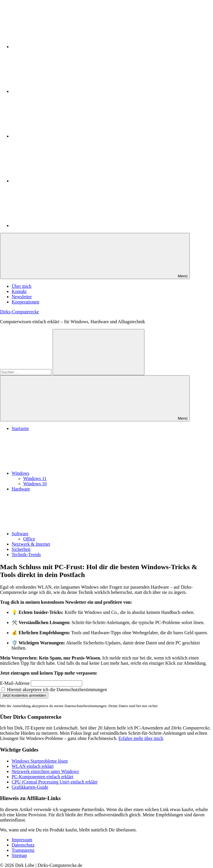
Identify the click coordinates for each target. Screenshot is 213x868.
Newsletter (22, 297)
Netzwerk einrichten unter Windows (45, 771)
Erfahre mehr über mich (141, 738)
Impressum (22, 840)
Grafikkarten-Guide (30, 787)
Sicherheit (21, 549)
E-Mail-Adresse (15, 683)
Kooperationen (25, 302)
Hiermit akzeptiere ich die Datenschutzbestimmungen (54, 690)
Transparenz (23, 850)
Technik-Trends (26, 555)
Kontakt (19, 291)
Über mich (22, 286)
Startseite (20, 428)
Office (29, 539)
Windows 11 (35, 478)
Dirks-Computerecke (19, 312)
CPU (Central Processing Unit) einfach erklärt (54, 782)
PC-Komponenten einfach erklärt (42, 777)
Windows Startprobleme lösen (40, 761)
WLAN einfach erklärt (33, 766)
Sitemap (19, 855)
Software (64, 534)
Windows (64, 473)
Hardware (21, 489)
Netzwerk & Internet (31, 544)
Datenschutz (23, 845)
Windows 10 (35, 484)
